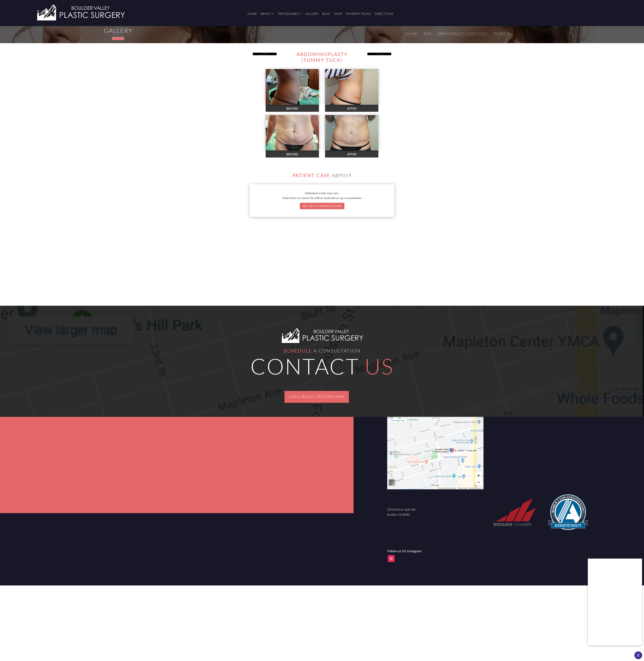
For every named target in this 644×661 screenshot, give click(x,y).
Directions (384, 14)
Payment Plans (358, 14)
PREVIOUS (266, 62)
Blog (326, 14)
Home (252, 14)
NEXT (378, 62)
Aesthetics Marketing (28, 517)
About (266, 14)
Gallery (312, 14)
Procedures (288, 14)
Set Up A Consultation (322, 212)
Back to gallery (118, 41)
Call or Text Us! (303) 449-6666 (317, 403)
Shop (338, 14)
